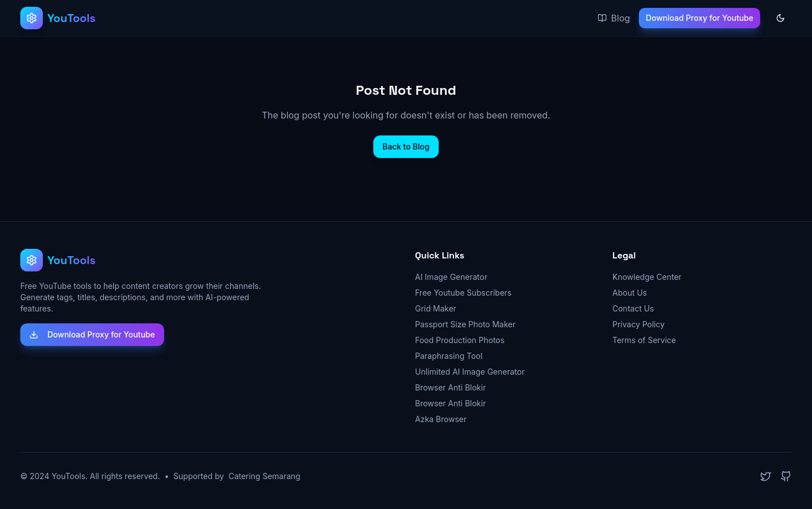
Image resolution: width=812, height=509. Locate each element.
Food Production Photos (460, 340)
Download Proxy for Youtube (700, 18)
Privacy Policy (639, 324)
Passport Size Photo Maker (465, 324)
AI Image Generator (451, 277)
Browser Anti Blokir (451, 387)
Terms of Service (644, 340)
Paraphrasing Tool (449, 356)
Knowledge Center (647, 277)
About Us (630, 293)
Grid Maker (436, 308)
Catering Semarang (264, 476)
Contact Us (633, 308)
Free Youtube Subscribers (463, 293)
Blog (614, 18)
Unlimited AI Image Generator (470, 372)
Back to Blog (406, 146)
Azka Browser (441, 419)
